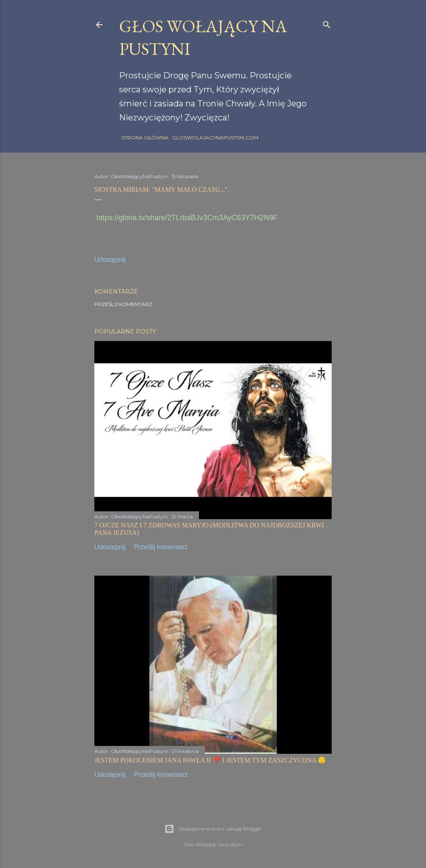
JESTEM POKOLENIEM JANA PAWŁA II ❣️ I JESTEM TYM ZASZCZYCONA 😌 (210, 760)
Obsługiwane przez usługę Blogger (213, 829)
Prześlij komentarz (123, 304)
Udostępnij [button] (110, 260)
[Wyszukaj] (327, 23)
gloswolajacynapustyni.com (213, 138)
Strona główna (143, 138)
